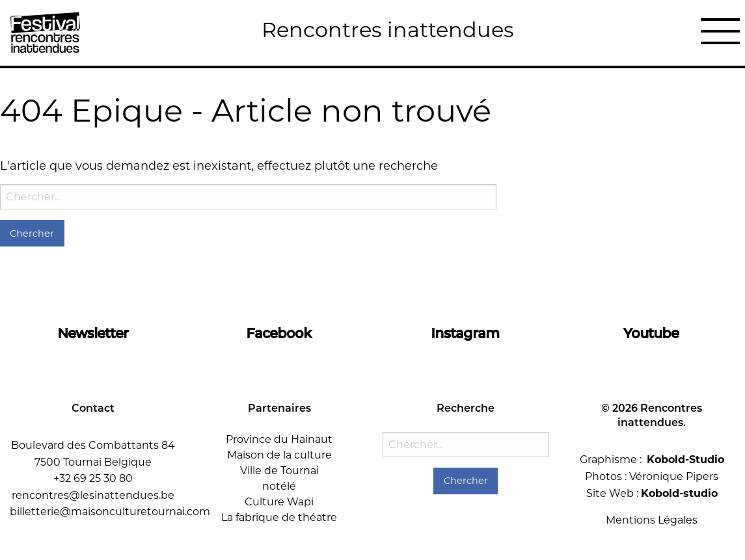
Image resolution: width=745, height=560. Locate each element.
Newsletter (93, 333)
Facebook (279, 333)
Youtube (652, 333)
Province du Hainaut (279, 439)
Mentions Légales (652, 520)
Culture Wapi (279, 502)
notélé (279, 486)
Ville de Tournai (279, 471)
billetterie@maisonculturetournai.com (110, 512)
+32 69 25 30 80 (93, 478)
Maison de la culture (279, 455)
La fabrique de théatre (279, 517)
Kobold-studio (679, 493)
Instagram (466, 333)
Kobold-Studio (685, 460)
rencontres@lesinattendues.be (93, 495)
